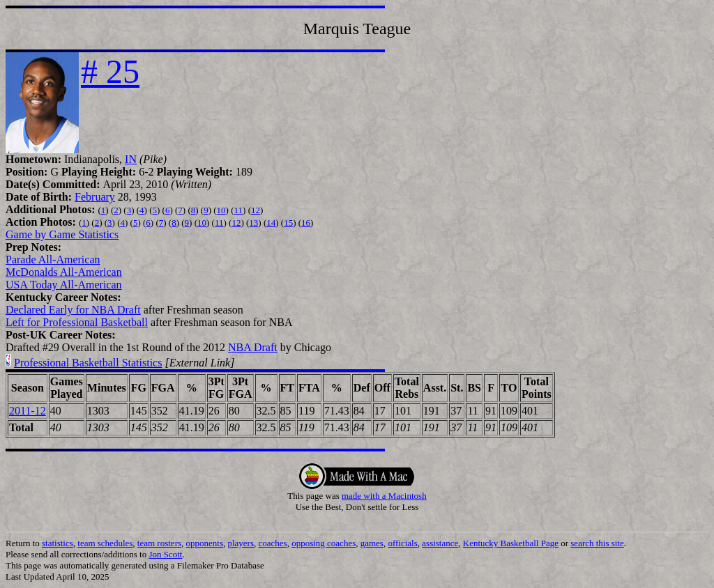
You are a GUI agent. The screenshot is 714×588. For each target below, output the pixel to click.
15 (288, 223)
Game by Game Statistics (62, 234)
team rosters (159, 543)
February (95, 197)
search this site (597, 543)
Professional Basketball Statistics (88, 363)
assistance (440, 543)
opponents (205, 543)
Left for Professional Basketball (77, 322)
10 (221, 210)
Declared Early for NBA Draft (73, 310)
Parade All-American (53, 260)
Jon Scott (165, 554)
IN (131, 159)
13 (253, 223)
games (372, 543)
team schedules (105, 543)
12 (256, 210)
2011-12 (28, 411)
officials (402, 543)
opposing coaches (324, 543)
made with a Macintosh (384, 496)
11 (239, 210)
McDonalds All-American (64, 272)
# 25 (110, 71)
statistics (58, 543)
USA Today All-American (64, 285)
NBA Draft (253, 347)
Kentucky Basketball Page (511, 543)
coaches (273, 543)
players (241, 543)
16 (306, 223)
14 (271, 223)
